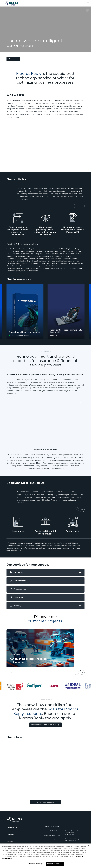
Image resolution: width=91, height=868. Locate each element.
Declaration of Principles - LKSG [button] (74, 840)
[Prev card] (76, 672)
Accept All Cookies (55, 864)
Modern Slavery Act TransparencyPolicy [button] (72, 833)
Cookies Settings (35, 864)
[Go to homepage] (14, 3)
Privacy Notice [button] (52, 836)
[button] (13, 59)
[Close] (89, 846)
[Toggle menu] (88, 3)
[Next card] (82, 206)
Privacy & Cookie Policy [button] (51, 831)
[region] (45, 856)
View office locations (45, 802)
